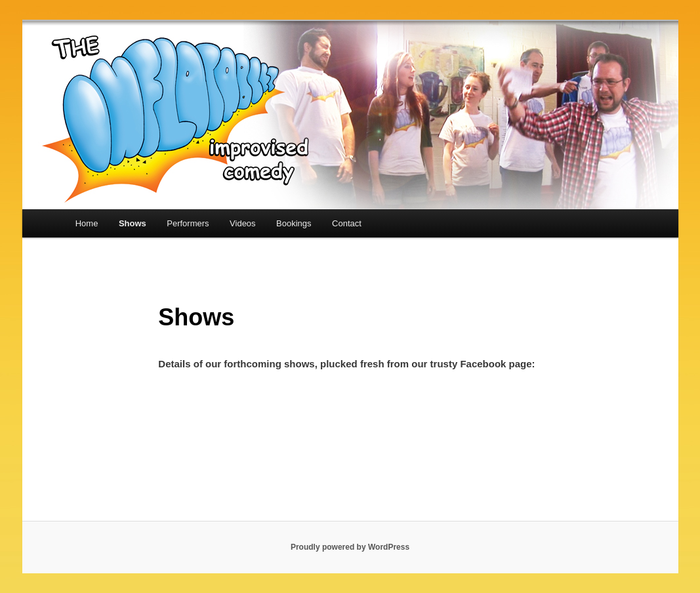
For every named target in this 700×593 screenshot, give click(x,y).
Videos (243, 223)
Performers (188, 223)
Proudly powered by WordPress (350, 547)
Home (87, 223)
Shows (133, 223)
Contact (347, 223)
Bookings (294, 223)
